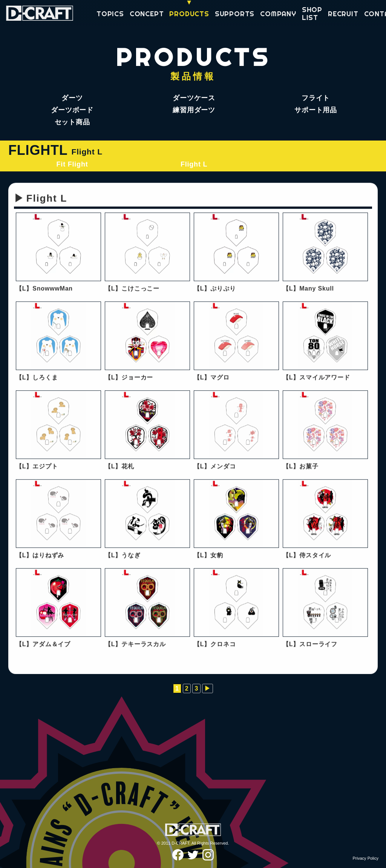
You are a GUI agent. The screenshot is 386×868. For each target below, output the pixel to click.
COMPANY (278, 14)
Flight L (194, 164)
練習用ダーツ (194, 110)
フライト (316, 98)
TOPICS (110, 14)
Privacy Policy (366, 858)
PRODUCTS (189, 14)
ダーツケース (194, 98)
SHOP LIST (312, 14)
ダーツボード (72, 110)
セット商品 (72, 122)
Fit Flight (72, 164)
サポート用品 (316, 110)
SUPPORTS (235, 14)
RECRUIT (343, 14)
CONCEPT (147, 14)
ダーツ (72, 98)
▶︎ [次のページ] (208, 688)
